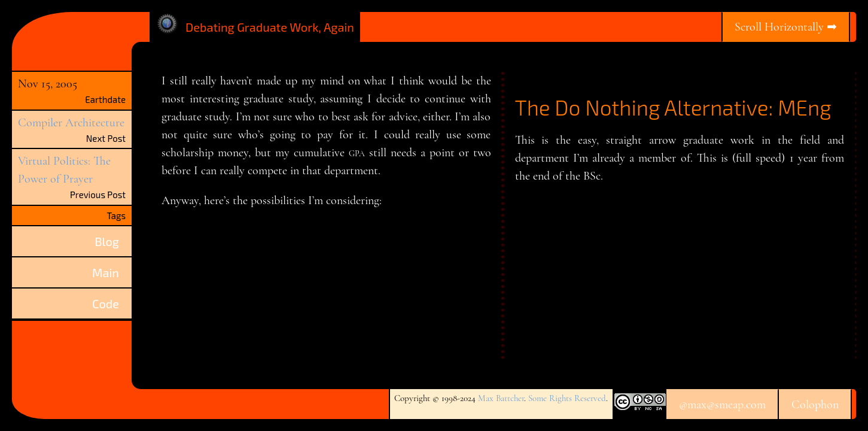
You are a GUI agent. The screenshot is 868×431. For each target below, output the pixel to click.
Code (106, 303)
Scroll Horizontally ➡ (786, 27)
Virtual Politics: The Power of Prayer (64, 170)
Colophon (815, 405)
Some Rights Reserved (567, 398)
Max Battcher (501, 398)
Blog (107, 241)
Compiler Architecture (71, 123)
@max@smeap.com (722, 405)
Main (106, 272)
